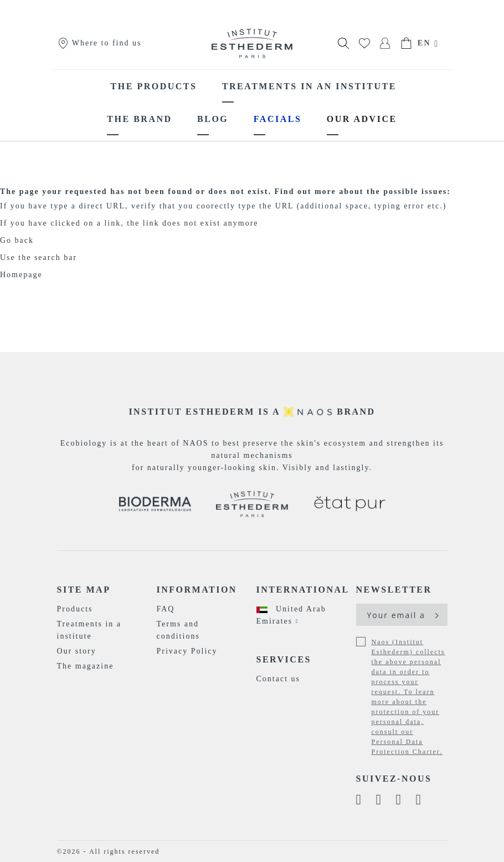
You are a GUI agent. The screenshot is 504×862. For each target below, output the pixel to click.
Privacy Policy (187, 651)
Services (284, 659)
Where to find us (99, 43)
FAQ (166, 609)
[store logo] (252, 43)
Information (197, 590)
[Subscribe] (436, 615)
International (302, 590)
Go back (17, 240)
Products (75, 609)
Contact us (279, 679)
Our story (77, 651)
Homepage (21, 275)
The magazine (86, 666)
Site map (84, 590)
